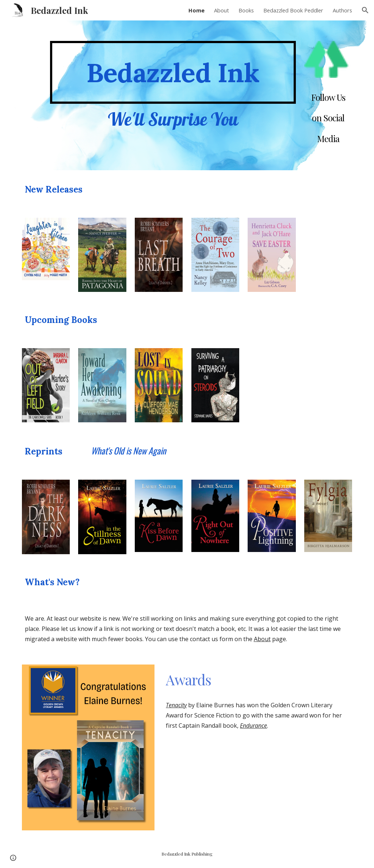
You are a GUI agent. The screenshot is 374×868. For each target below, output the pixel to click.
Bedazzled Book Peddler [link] (293, 10)
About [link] (222, 10)
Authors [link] (342, 10)
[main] (173, 72)
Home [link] (196, 10)
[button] (365, 10)
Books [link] (246, 10)
